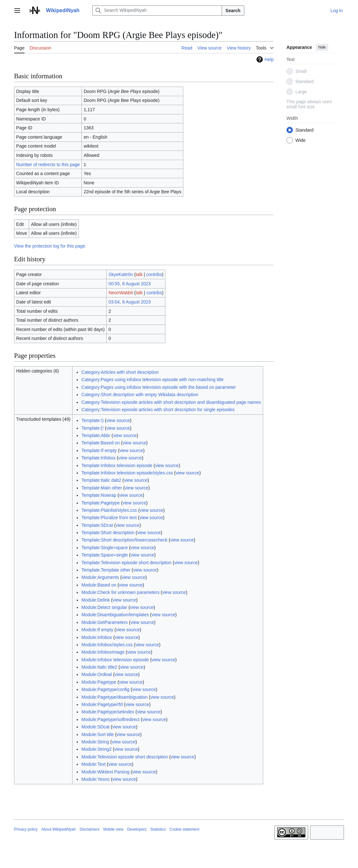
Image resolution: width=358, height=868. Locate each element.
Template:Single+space (105, 548)
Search (233, 11)
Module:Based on (99, 585)
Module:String (95, 742)
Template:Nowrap (99, 495)
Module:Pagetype (99, 682)
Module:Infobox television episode (115, 660)
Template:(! (92, 428)
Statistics (158, 829)
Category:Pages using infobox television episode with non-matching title (152, 380)
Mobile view (113, 829)
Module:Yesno (95, 779)
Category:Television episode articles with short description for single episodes (158, 410)
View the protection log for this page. (50, 246)
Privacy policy (26, 829)
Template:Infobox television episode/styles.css (127, 473)
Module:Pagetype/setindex (108, 712)
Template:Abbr (96, 435)
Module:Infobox (97, 637)
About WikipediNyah (58, 829)
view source (118, 420)
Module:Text (93, 764)
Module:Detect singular (104, 607)
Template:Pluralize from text (109, 518)
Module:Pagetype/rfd (102, 704)
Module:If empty (97, 630)
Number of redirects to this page (48, 165)
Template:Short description (108, 533)
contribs (154, 274)
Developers (137, 829)
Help (264, 59)
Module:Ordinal (97, 674)
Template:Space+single (105, 555)
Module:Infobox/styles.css (107, 645)
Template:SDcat (97, 525)
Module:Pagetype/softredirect (110, 719)
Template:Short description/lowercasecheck (124, 540)
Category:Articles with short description (120, 372)
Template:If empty (99, 450)
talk (139, 274)
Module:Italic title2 (99, 667)
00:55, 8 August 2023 (130, 284)
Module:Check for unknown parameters (120, 592)
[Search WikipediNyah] (157, 11)
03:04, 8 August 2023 (130, 302)
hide (322, 47)
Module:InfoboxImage (103, 652)
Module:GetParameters (105, 622)
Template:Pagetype (101, 503)
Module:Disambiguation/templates (115, 615)
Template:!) (92, 420)
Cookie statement (184, 829)
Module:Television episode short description (125, 757)
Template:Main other (102, 488)
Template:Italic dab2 (101, 480)
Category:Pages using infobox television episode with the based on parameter (159, 387)
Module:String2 (96, 749)
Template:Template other (106, 570)
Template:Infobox (99, 458)
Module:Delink (96, 600)
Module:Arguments (100, 577)
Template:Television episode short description (126, 563)
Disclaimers (89, 829)
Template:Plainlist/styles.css (109, 510)
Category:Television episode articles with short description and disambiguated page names (171, 402)
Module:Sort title (98, 734)
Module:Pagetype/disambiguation (114, 697)
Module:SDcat (95, 727)
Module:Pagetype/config (105, 689)
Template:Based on (101, 443)
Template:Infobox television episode (117, 465)
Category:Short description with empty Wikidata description (140, 395)
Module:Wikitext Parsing (105, 772)
